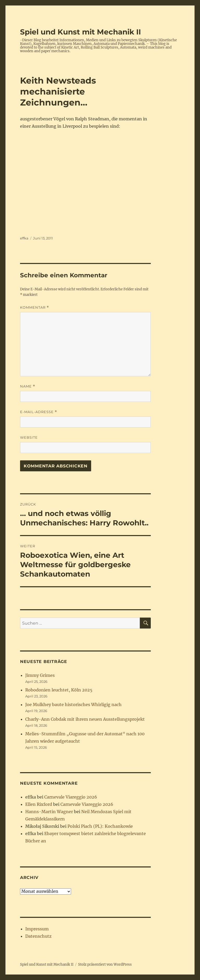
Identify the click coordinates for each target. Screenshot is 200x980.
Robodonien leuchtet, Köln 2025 (59, 690)
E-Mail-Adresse (39, 412)
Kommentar (35, 307)
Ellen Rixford (39, 804)
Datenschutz (38, 936)
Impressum (37, 929)
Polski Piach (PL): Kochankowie (100, 826)
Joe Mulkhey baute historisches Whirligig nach (73, 705)
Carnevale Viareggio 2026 (71, 797)
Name (28, 386)
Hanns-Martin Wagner (49, 812)
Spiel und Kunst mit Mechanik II (80, 32)
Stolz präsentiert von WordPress (105, 964)
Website (29, 437)
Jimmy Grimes (40, 675)
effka (24, 238)
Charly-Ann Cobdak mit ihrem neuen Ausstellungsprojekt (85, 719)
